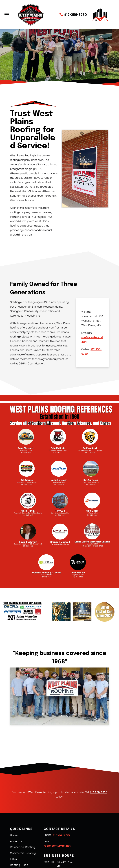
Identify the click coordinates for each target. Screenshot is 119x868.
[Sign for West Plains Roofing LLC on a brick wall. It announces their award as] (85, 169)
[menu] (7, 15)
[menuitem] (26, 835)
